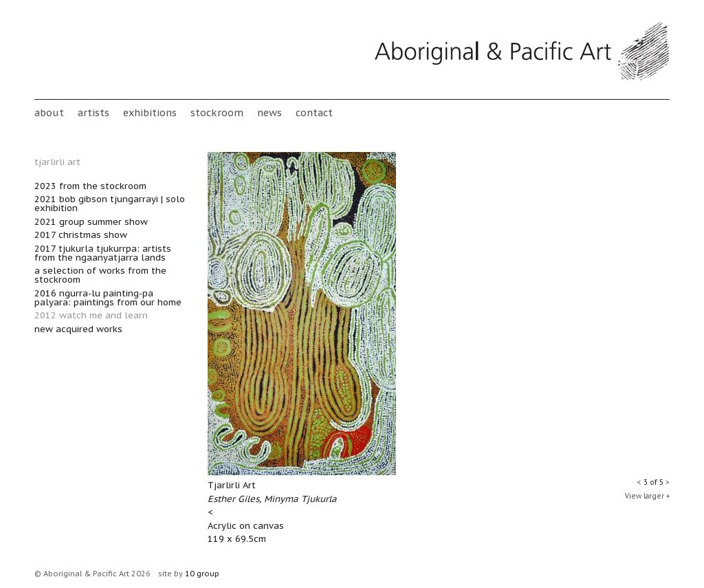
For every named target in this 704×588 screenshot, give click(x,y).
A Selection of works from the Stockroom (100, 275)
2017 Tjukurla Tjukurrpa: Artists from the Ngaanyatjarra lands (103, 253)
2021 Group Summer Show (91, 222)
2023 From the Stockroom (90, 186)
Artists (93, 112)
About (49, 112)
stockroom (217, 112)
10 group (202, 574)
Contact (314, 112)
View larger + (647, 496)
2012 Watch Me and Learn (91, 315)
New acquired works (78, 329)
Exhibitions (150, 112)
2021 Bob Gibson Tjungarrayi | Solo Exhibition (110, 204)
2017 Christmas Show (81, 235)
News (269, 112)
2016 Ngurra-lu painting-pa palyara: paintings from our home (108, 298)
